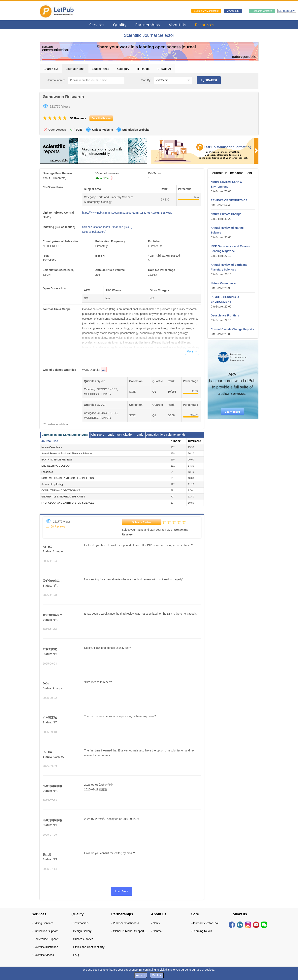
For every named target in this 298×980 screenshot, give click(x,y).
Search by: (51, 69)
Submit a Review (142, 522)
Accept (141, 975)
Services (97, 25)
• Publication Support (45, 931)
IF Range (144, 69)
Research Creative (262, 11)
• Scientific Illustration (45, 947)
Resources (205, 25)
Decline (157, 975)
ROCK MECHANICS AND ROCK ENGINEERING (68, 478)
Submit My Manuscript (206, 11)
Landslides (47, 472)
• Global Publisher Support (128, 931)
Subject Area (101, 69)
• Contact (157, 931)
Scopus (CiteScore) (94, 232)
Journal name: (56, 80)
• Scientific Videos (43, 955)
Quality (120, 25)
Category (123, 69)
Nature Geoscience (52, 447)
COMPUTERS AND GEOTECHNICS (61, 490)
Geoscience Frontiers (225, 315)
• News (155, 923)
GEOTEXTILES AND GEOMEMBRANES (63, 497)
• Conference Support (45, 939)
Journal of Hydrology (52, 484)
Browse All (164, 69)
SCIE (79, 130)
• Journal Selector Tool (205, 923)
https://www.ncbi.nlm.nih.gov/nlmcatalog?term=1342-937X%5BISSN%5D (127, 213)
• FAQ (75, 955)
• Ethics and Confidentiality (88, 947)
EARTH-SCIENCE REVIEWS (57, 460)
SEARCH (209, 80)
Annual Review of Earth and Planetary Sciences (67, 454)
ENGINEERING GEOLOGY (56, 466)
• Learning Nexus (201, 931)
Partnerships (148, 25)
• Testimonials (80, 923)
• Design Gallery (82, 931)
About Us (177, 25)
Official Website (102, 130)
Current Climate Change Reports (232, 329)
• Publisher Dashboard (125, 923)
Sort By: (146, 80)
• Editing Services (43, 923)
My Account (233, 11)
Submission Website (136, 130)
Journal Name (75, 69)
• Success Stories (82, 939)
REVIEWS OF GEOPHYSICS (229, 200)
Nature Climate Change (226, 214)
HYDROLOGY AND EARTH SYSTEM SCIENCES (68, 503)
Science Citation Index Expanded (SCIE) (107, 227)
